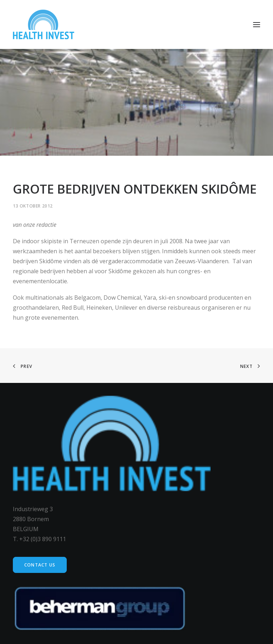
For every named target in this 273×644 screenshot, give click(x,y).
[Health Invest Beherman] (44, 24)
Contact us (40, 565)
